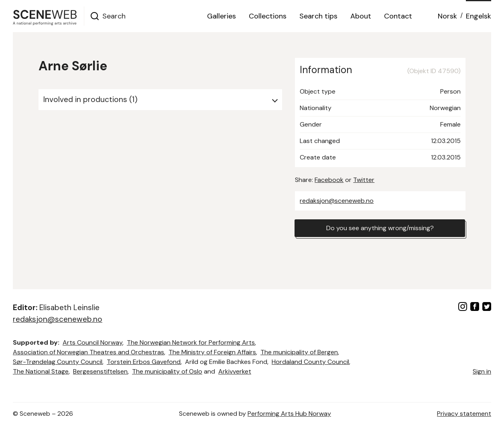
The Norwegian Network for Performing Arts (191, 342)
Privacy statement (464, 414)
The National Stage (41, 371)
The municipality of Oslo (167, 371)
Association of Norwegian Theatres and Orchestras (88, 352)
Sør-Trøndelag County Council (58, 362)
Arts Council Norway (92, 342)
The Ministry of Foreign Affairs (212, 352)
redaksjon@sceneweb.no (337, 201)
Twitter (364, 180)
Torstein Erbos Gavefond (144, 362)
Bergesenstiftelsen (100, 371)
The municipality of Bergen (299, 352)
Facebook (329, 180)
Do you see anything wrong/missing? (380, 228)
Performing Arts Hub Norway (289, 414)
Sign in (482, 371)
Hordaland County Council (310, 362)
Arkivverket (235, 371)
